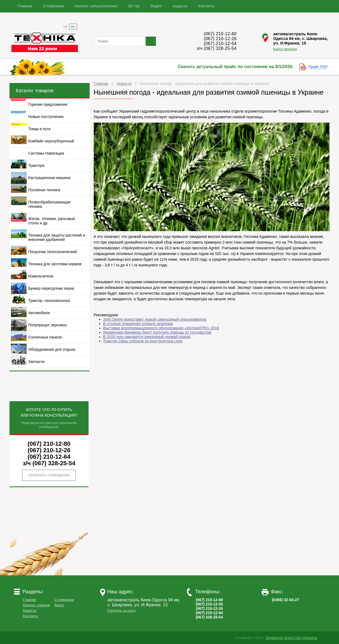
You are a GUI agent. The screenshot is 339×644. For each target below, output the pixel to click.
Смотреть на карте (121, 611)
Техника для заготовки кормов (55, 264)
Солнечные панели (45, 337)
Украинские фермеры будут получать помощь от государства (157, 332)
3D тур (134, 6)
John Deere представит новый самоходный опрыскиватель (155, 319)
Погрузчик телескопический (53, 252)
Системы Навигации (46, 153)
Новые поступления (46, 117)
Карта (59, 605)
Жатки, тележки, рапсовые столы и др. (52, 221)
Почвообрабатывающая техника (49, 204)
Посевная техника (44, 190)
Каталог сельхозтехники (96, 6)
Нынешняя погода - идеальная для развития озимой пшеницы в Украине (204, 84)
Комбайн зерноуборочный (51, 141)
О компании (53, 6)
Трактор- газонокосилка (49, 301)
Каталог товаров (36, 605)
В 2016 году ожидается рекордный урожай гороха (147, 337)
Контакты (206, 6)
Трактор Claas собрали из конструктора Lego (143, 341)
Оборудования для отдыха (52, 349)
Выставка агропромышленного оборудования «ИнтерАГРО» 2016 (161, 328)
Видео (156, 6)
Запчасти (36, 362)
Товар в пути (39, 129)
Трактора (36, 165)
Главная (25, 6)
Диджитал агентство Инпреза (291, 638)
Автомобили (39, 313)
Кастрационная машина (49, 178)
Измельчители (41, 276)
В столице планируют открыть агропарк (138, 324)
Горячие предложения (48, 104)
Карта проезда (285, 49)
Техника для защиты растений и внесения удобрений (57, 237)
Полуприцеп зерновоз (48, 325)
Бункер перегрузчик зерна (51, 288)
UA (65, 27)
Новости (180, 6)
